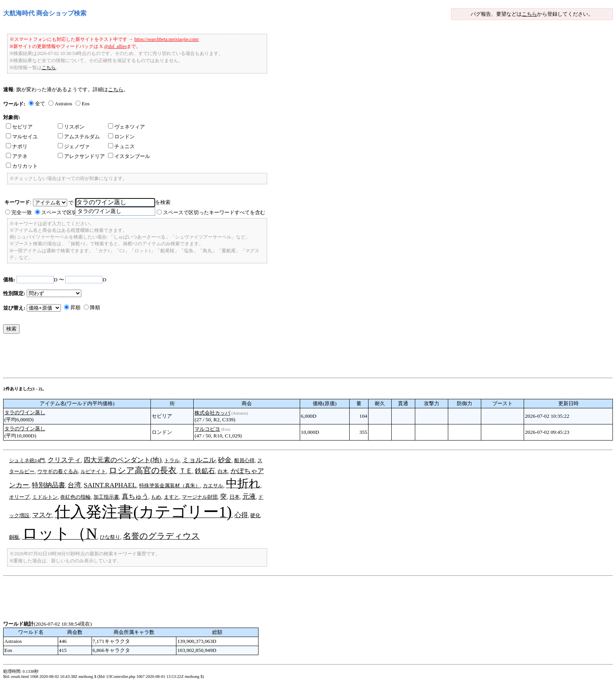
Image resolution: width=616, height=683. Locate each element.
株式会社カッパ (212, 413)
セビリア (19, 127)
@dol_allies (115, 46)
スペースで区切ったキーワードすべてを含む (214, 212)
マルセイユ (22, 137)
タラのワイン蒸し (25, 412)
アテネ (17, 156)
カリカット (22, 166)
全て (40, 104)
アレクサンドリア (81, 156)
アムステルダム (79, 137)
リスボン (71, 127)
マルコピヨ (207, 429)
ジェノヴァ (74, 146)
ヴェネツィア (126, 127)
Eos (86, 104)
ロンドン (121, 137)
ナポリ (17, 146)
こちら (529, 14)
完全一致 (22, 212)
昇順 (75, 308)
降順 (95, 308)
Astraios (63, 104)
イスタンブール (129, 156)
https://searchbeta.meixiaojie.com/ (167, 39)
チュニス (121, 146)
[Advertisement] (146, 358)
